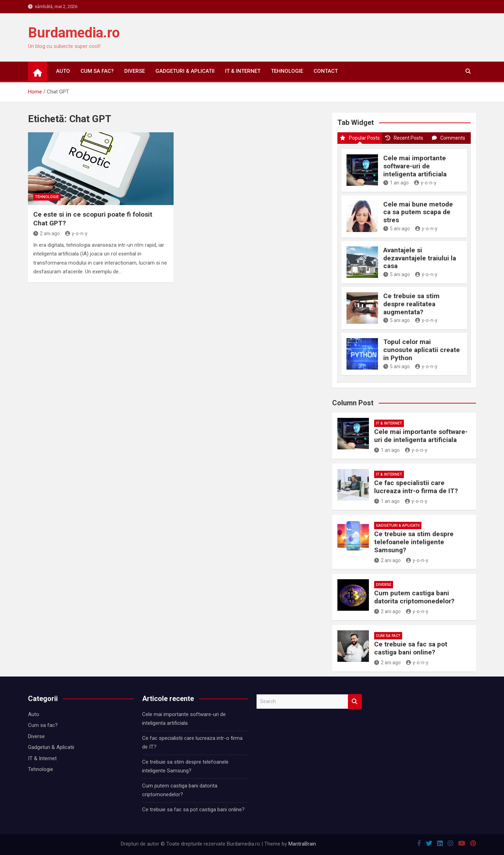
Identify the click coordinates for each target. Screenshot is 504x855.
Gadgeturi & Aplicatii (185, 71)
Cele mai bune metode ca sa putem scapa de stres (418, 212)
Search (355, 702)
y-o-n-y (76, 233)
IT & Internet (243, 71)
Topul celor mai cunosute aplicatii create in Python (422, 350)
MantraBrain (302, 844)
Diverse (135, 71)
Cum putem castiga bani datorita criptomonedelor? (414, 597)
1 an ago (396, 183)
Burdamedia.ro (74, 33)
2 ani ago (47, 233)
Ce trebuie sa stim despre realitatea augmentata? (411, 304)
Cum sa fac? (97, 71)
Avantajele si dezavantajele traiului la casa (420, 258)
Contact (326, 71)
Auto (63, 71)
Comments (449, 138)
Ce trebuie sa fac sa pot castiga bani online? (411, 648)
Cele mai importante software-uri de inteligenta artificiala (415, 166)
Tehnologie (287, 71)
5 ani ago (397, 229)
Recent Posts (404, 138)
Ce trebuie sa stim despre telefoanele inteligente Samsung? (414, 542)
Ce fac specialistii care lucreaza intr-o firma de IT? (416, 487)
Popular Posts (360, 138)
